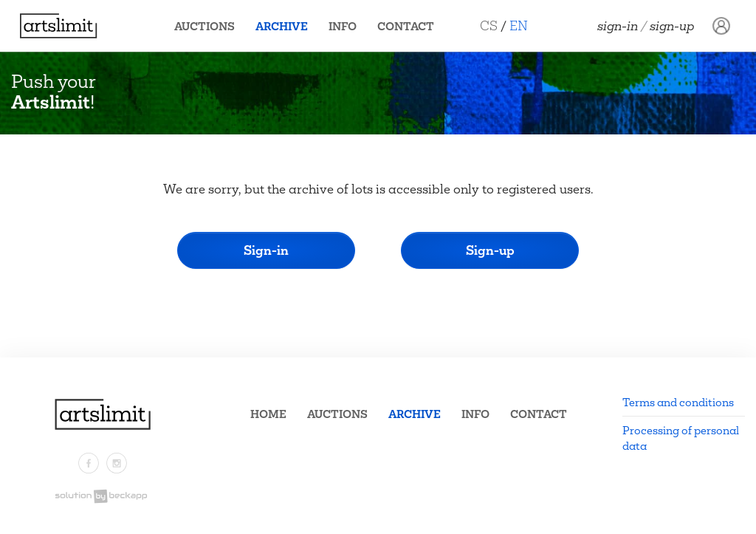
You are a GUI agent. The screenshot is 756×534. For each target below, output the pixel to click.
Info (348, 26)
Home (268, 414)
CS (495, 25)
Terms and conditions (678, 402)
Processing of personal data (681, 438)
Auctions (210, 26)
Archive (288, 26)
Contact (412, 26)
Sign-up (672, 26)
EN (525, 25)
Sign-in (618, 26)
